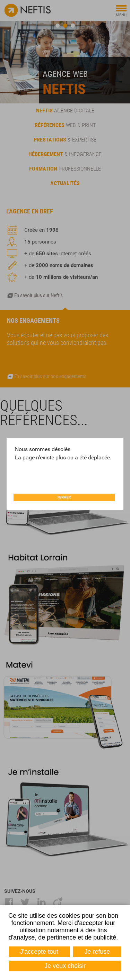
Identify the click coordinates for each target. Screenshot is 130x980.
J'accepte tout (39, 952)
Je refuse (97, 952)
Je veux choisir (65, 966)
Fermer (64, 497)
